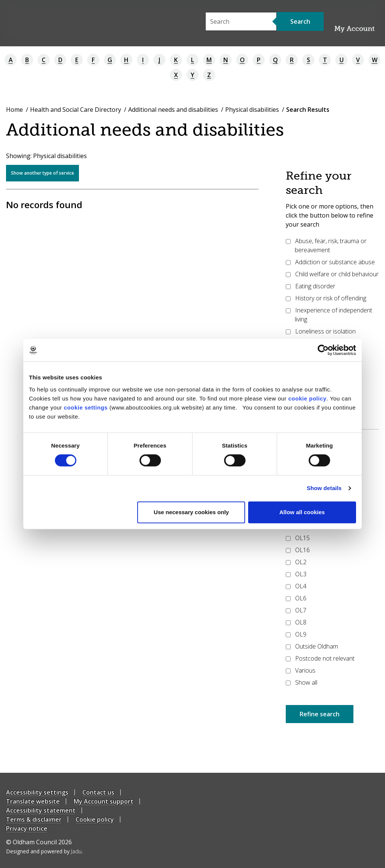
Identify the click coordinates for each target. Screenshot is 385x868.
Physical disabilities (252, 110)
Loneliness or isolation (321, 331)
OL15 (298, 538)
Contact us (98, 792)
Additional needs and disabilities (173, 110)
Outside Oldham (312, 646)
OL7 (296, 610)
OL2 (296, 562)
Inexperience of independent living (329, 315)
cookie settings (86, 407)
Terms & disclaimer (34, 819)
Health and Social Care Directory (76, 110)
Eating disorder (311, 286)
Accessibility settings (37, 792)
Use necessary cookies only (191, 512)
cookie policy (308, 398)
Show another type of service (42, 173)
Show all (302, 682)
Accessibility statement (41, 810)
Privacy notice (27, 828)
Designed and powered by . (44, 851)
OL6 (296, 598)
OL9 (296, 634)
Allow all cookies (302, 512)
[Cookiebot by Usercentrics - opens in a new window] (323, 350)
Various (301, 670)
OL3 (296, 574)
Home (14, 110)
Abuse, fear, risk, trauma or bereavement (326, 245)
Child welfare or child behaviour (332, 274)
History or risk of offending (326, 298)
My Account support (104, 801)
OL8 (296, 622)
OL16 (298, 550)
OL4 (296, 586)
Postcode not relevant (320, 658)
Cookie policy (95, 819)
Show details (324, 488)
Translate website (33, 801)
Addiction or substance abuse (330, 262)
